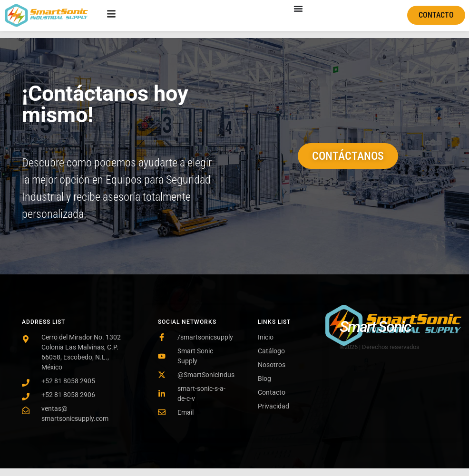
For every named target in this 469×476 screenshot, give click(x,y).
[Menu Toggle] (298, 9)
